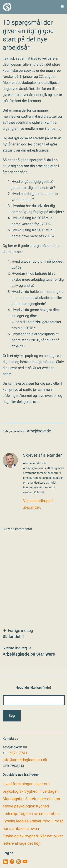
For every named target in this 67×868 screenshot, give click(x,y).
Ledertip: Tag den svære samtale (31, 814)
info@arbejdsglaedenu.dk (25, 760)
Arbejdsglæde (39, 431)
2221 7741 (18, 753)
